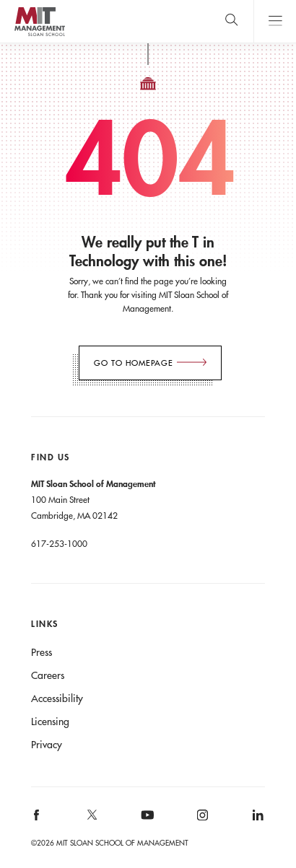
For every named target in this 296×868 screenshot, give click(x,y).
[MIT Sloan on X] (91, 820)
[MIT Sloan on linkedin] (257, 820)
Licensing (50, 722)
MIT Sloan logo (39, 36)
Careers (48, 675)
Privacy (47, 745)
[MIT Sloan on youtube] (145, 823)
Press (42, 652)
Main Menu (275, 21)
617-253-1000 (59, 543)
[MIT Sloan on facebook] (38, 820)
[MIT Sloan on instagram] (202, 820)
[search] (231, 21)
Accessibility (57, 698)
